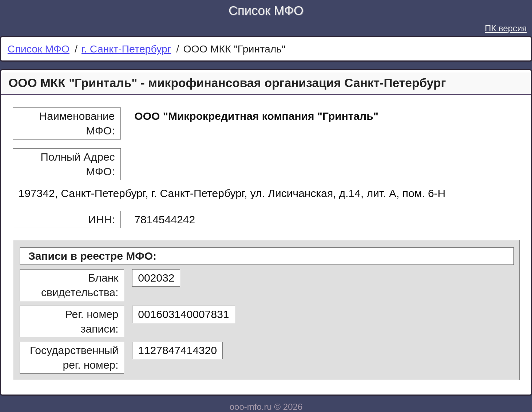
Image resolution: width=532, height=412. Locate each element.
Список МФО (266, 11)
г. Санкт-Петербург (126, 49)
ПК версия (506, 28)
